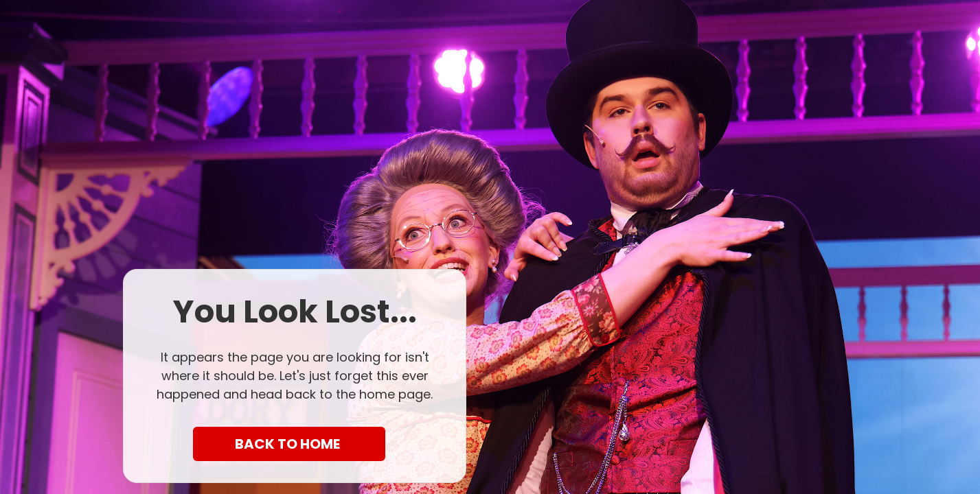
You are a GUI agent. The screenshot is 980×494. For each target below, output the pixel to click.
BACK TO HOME (289, 444)
